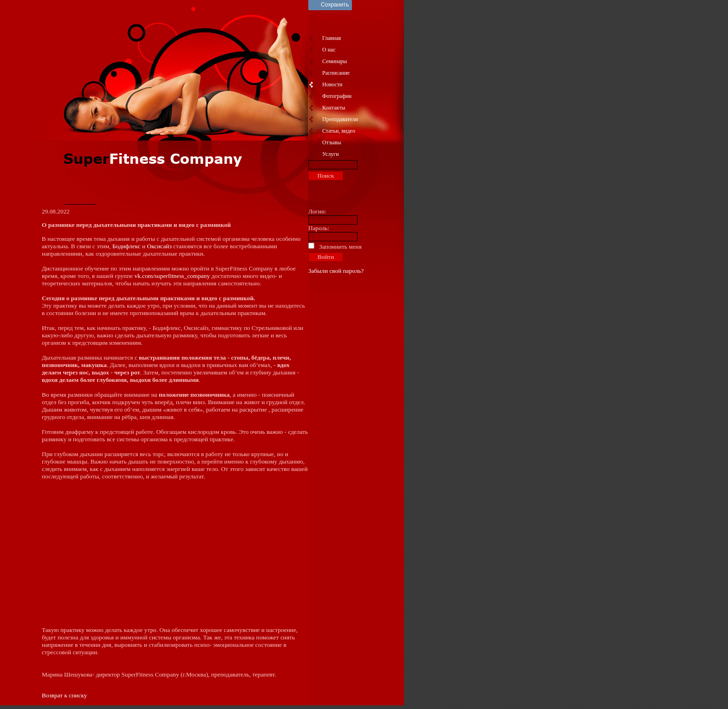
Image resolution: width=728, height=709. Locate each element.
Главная (331, 38)
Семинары (335, 61)
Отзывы (332, 142)
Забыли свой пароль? (336, 271)
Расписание (336, 73)
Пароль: (319, 228)
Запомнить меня (340, 247)
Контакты (334, 108)
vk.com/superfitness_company (172, 276)
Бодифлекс (127, 246)
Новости (332, 84)
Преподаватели (340, 119)
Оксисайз (159, 246)
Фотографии (337, 96)
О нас (329, 50)
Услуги (331, 154)
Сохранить (335, 5)
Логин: (317, 211)
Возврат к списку (64, 695)
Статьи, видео (339, 131)
